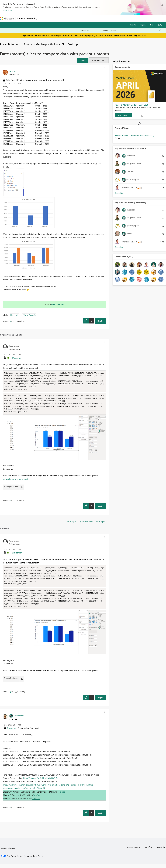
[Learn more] (123, 115)
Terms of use (148, 851)
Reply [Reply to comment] (100, 508)
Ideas (65, 18)
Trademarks (160, 851)
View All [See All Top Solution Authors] (119, 193)
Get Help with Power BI (50, 44)
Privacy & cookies (133, 851)
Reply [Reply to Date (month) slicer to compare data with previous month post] (100, 321)
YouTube (61, 795)
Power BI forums (10, 44)
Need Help (14, 315)
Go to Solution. (58, 304)
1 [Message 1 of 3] (10, 321)
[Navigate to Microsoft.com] (7, 19)
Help (151, 25)
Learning (98, 18)
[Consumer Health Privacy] (34, 860)
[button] (83, 60)
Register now (140, 35)
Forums (43, 18)
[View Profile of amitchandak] (19, 719)
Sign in (143, 25)
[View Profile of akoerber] (13, 71)
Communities (76, 18)
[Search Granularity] (90, 31)
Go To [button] (160, 25)
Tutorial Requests (29, 315)
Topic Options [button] (98, 60)
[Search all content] (132, 31)
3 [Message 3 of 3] (10, 502)
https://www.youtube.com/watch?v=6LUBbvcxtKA (24, 792)
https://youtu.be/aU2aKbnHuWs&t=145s (41, 782)
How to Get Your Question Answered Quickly (134, 135)
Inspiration (54, 18)
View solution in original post (15, 481)
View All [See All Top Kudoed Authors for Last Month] (119, 247)
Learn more (7, 10)
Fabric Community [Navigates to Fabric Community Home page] (27, 18)
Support (109, 18)
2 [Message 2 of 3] (10, 811)
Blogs (88, 18)
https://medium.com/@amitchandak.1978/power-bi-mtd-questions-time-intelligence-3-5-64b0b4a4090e (48, 788)
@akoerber (17, 358)
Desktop (73, 44)
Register (133, 25)
